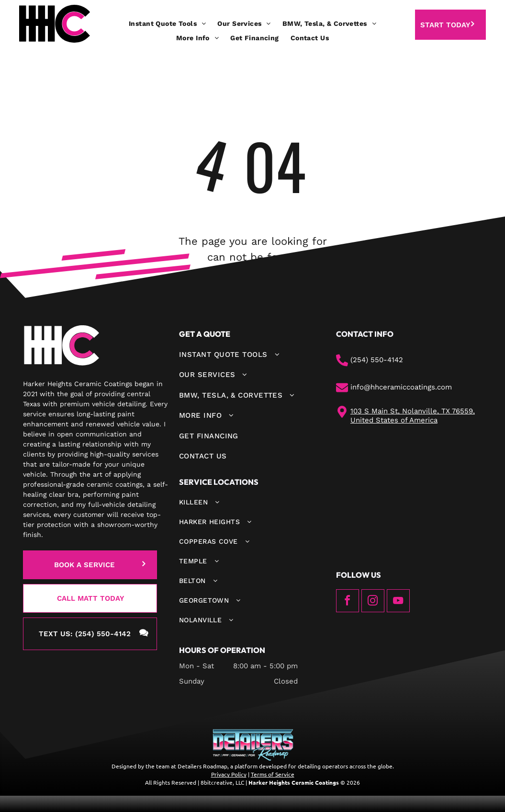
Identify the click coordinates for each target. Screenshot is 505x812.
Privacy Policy (229, 774)
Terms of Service (273, 774)
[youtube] (398, 602)
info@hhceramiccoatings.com (401, 387)
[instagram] (373, 602)
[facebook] (348, 602)
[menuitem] (167, 24)
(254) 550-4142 (377, 360)
